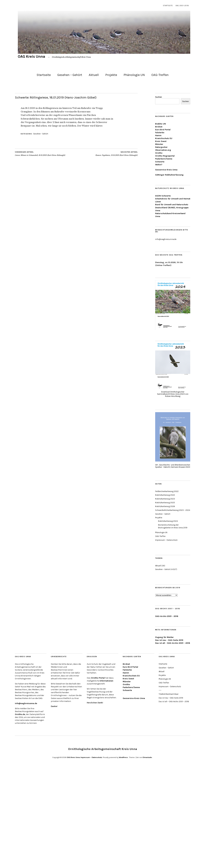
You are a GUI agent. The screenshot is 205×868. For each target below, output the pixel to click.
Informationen (106, 681)
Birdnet (159, 127)
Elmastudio (147, 757)
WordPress (123, 757)
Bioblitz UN (161, 124)
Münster (159, 144)
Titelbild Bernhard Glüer (169, 694)
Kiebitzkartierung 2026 (165, 506)
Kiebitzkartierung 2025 (165, 503)
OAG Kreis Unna (31, 56)
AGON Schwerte (163, 196)
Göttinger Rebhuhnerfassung (169, 175)
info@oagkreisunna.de (26, 703)
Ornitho (159, 153)
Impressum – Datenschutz (166, 540)
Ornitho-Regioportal (165, 156)
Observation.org (163, 150)
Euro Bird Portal (163, 130)
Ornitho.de (20, 714)
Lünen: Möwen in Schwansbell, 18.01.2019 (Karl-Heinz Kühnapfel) (40, 154)
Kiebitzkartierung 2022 (165, 495)
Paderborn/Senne (164, 159)
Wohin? (159, 165)
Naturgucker (161, 147)
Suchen (159, 97)
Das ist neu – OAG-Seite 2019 (171, 698)
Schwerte (160, 162)
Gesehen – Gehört (70, 75)
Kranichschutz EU (164, 138)
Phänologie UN (134, 75)
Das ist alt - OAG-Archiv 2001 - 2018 (173, 643)
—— (160, 690)
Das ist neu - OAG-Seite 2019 (169, 640)
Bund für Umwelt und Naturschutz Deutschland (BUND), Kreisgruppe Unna (172, 207)
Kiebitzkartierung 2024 (168, 521)
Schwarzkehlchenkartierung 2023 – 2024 (173, 510)
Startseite (168, 6)
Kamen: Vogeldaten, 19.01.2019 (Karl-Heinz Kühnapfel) (117, 154)
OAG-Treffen (160, 75)
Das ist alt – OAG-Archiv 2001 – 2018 (174, 701)
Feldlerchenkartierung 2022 (167, 491)
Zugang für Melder (164, 637)
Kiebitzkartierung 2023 (165, 499)
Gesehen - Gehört (41, 134)
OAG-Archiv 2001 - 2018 (167, 616)
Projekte (111, 75)
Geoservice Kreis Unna (166, 170)
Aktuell (94, 75)
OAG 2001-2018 (182, 6)
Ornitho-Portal (98, 678)
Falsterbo (160, 133)
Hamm (158, 135)
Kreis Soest (161, 141)
